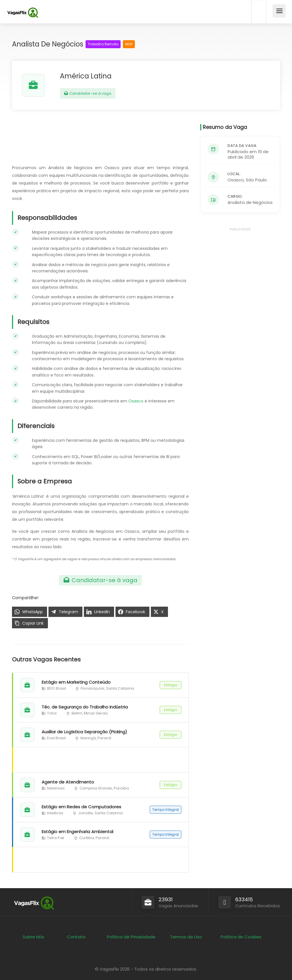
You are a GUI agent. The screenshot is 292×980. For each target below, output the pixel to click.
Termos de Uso (186, 937)
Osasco (136, 401)
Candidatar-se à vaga (88, 93)
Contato (76, 937)
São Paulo (256, 180)
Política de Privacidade (131, 937)
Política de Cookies (241, 937)
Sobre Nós (33, 937)
